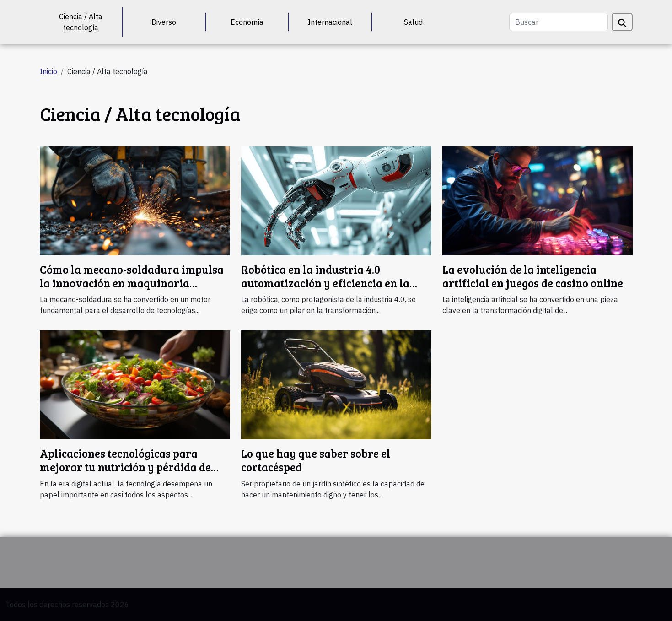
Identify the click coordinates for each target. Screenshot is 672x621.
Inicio (48, 71)
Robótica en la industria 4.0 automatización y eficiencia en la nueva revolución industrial (325, 283)
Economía (247, 22)
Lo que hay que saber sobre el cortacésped (316, 460)
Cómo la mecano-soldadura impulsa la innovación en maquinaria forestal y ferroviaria (132, 283)
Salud (413, 22)
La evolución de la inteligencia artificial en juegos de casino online (533, 276)
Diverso (164, 22)
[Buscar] (559, 22)
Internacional (330, 22)
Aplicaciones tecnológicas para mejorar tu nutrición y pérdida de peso (125, 467)
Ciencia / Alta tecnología (81, 22)
